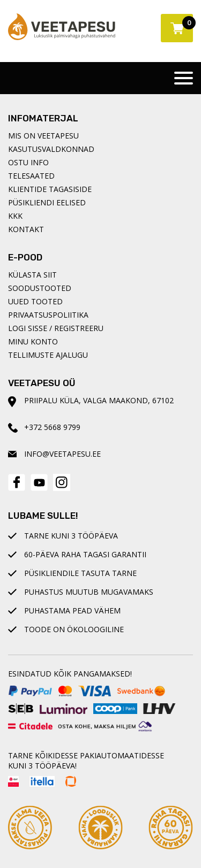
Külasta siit (32, 275)
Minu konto (33, 341)
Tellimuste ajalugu (48, 355)
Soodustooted (40, 288)
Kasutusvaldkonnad (51, 149)
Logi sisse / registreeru (56, 328)
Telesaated (31, 176)
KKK (15, 216)
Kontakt (26, 229)
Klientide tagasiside (50, 189)
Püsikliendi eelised (47, 202)
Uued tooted (35, 301)
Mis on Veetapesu (43, 136)
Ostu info (28, 162)
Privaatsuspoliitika (48, 315)
